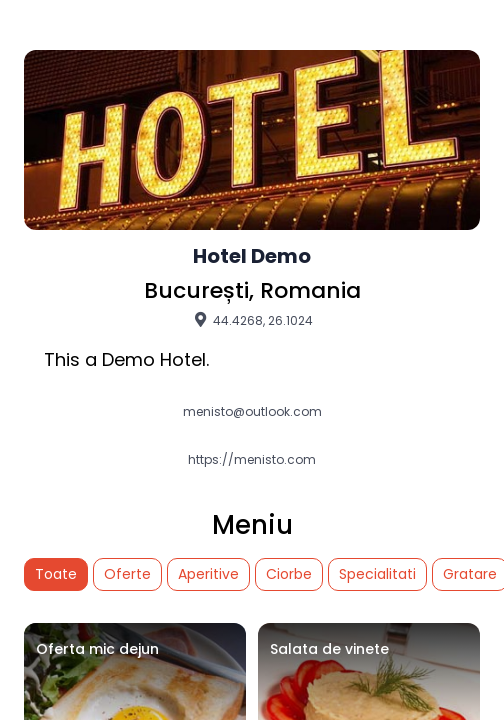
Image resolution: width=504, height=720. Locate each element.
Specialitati (377, 574)
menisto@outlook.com (252, 412)
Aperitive (208, 574)
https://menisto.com (252, 460)
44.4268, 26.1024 (252, 320)
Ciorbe (289, 574)
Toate (56, 574)
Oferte (127, 574)
